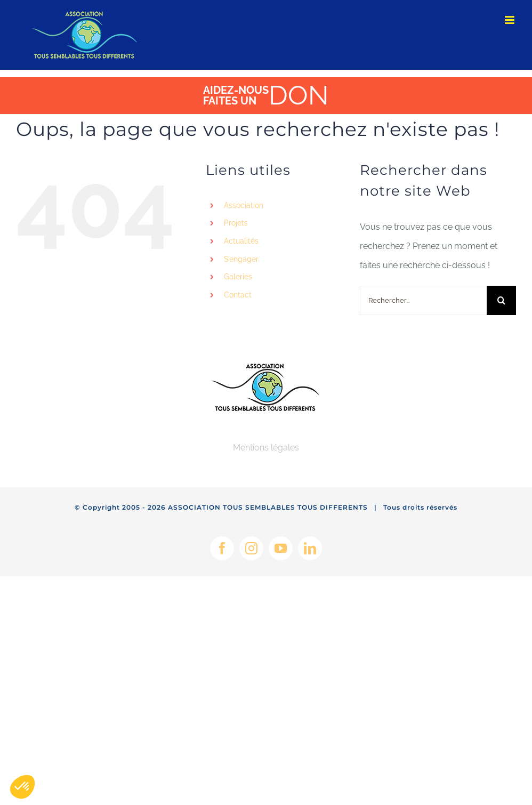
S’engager (241, 259)
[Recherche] (501, 300)
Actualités (241, 241)
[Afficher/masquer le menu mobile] (510, 20)
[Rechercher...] (423, 300)
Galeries (238, 277)
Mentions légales (266, 448)
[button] (22, 787)
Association (244, 205)
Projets (236, 223)
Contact (238, 295)
